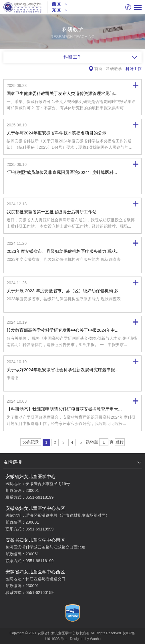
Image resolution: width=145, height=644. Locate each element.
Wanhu (95, 639)
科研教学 (114, 69)
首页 (98, 69)
